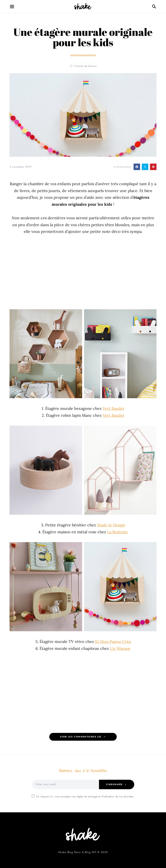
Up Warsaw (120, 648)
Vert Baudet (113, 408)
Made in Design (111, 525)
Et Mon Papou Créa (113, 642)
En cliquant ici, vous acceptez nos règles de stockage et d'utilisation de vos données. (83, 796)
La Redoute (117, 532)
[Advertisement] (83, 272)
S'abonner (114, 784)
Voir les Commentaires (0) (81, 737)
